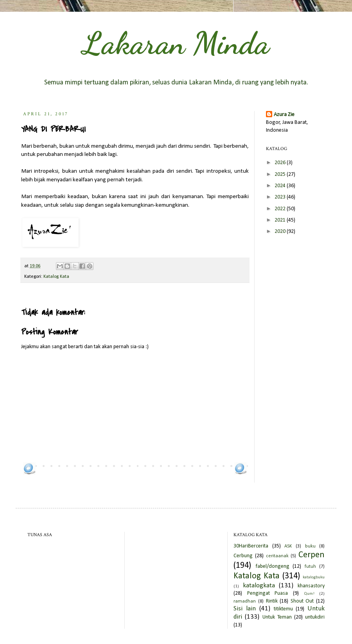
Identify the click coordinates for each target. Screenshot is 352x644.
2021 (281, 220)
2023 (281, 197)
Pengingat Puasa (268, 593)
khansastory (311, 586)
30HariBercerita (251, 546)
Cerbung (243, 556)
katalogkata (259, 586)
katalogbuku (314, 577)
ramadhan (245, 601)
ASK (288, 546)
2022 (281, 209)
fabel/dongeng (272, 566)
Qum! (309, 594)
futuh (310, 567)
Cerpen (312, 555)
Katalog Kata (56, 277)
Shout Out (302, 601)
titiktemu (283, 609)
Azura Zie (284, 115)
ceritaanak (277, 556)
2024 (281, 186)
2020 (281, 232)
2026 (281, 163)
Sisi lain (245, 609)
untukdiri (315, 617)
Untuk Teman (277, 617)
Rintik (272, 601)
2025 (281, 174)
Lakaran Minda (176, 43)
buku (310, 546)
